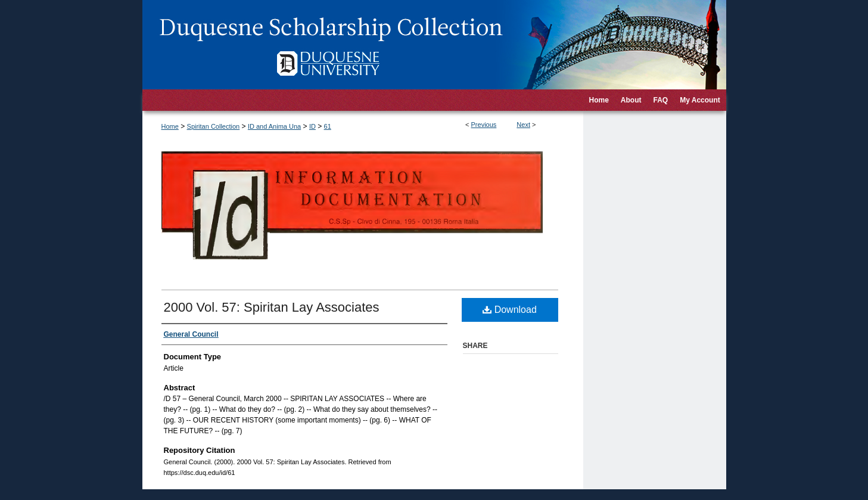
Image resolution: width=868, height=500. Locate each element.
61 (328, 126)
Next (523, 125)
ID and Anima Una (274, 126)
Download (510, 310)
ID (312, 126)
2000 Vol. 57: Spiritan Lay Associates (272, 307)
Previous (484, 125)
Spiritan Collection (214, 126)
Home (170, 126)
